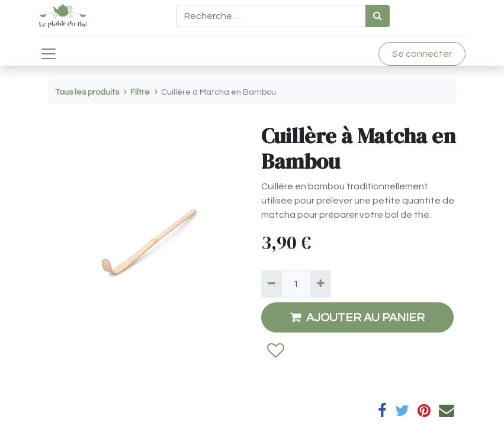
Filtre (140, 92)
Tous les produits (87, 92)
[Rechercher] (378, 16)
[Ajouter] (321, 284)
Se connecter (422, 54)
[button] (275, 351)
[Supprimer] (272, 284)
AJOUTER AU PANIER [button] (357, 317)
